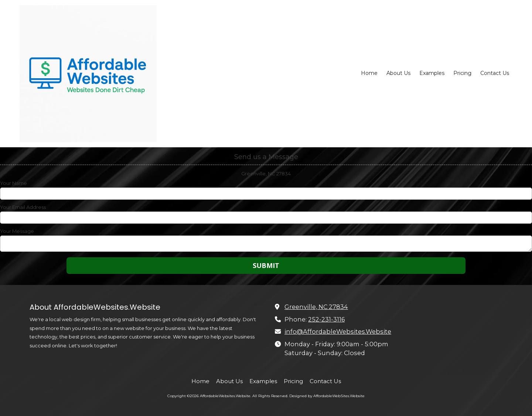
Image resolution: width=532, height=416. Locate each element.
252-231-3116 (326, 319)
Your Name (13, 183)
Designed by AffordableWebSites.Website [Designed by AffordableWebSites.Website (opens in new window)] (327, 396)
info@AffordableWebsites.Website (338, 331)
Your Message (17, 231)
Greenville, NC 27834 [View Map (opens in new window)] (316, 307)
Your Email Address (23, 207)
